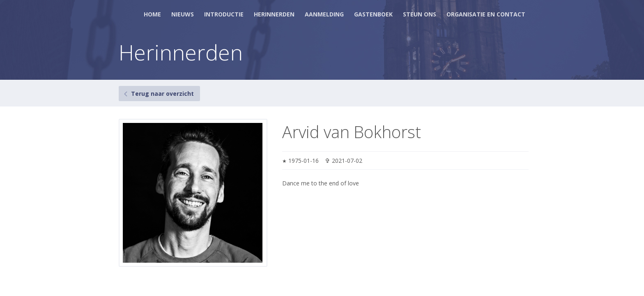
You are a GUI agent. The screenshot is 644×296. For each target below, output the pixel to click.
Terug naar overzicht (162, 94)
